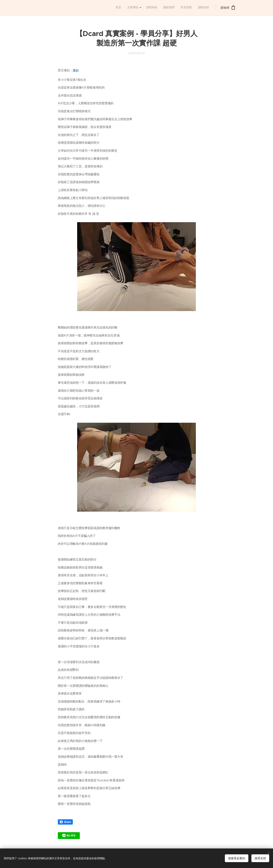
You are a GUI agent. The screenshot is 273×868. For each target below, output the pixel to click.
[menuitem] (178, 8)
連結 (76, 70)
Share (65, 822)
